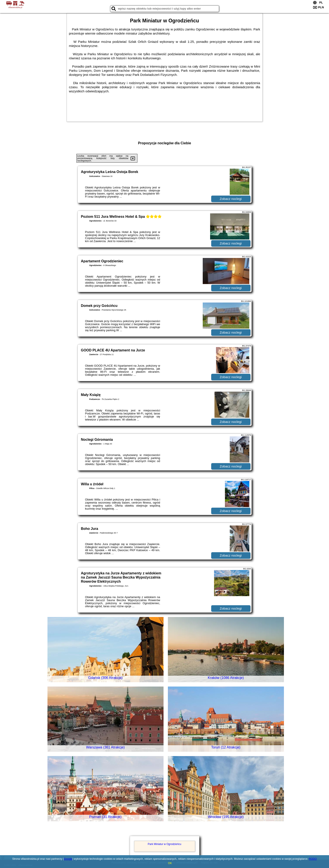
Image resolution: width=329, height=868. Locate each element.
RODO (313, 859)
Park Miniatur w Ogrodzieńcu (164, 844)
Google (68, 859)
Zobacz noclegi (231, 199)
